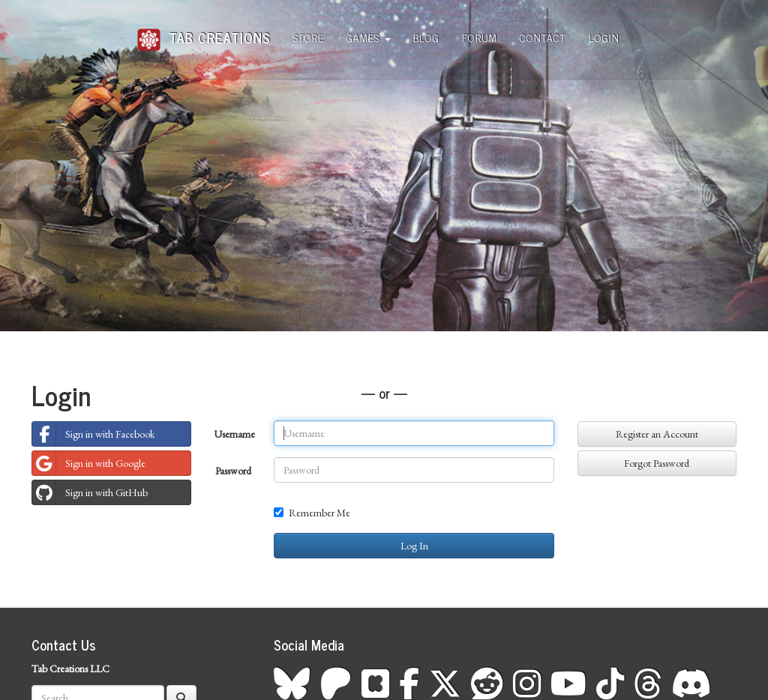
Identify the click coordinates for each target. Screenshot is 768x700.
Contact (543, 37)
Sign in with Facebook (93, 434)
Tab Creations (204, 32)
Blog (426, 37)
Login (604, 37)
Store (309, 37)
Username (234, 434)
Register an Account (657, 434)
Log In (414, 546)
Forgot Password (657, 463)
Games (369, 37)
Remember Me (312, 513)
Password (233, 471)
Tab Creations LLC (70, 669)
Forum (480, 37)
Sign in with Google (89, 463)
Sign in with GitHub (90, 492)
